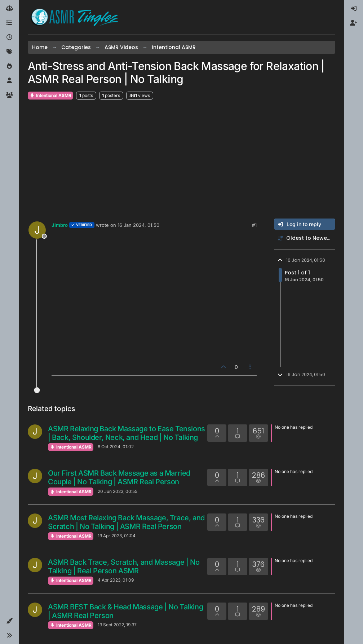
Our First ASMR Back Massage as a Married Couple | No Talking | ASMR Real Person (119, 477)
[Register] (354, 23)
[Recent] (9, 38)
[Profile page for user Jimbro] (37, 230)
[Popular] (9, 66)
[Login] (354, 9)
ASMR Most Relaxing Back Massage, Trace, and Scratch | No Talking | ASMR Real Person (126, 522)
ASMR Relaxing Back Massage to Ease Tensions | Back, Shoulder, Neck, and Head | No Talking (127, 433)
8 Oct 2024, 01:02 (116, 447)
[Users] (9, 81)
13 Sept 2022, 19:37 (117, 625)
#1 (254, 225)
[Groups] (9, 95)
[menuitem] (354, 9)
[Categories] (9, 23)
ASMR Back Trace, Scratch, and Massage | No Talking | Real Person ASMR (124, 566)
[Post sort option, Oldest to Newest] (305, 238)
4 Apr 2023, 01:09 (116, 580)
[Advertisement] (181, 159)
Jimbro (60, 225)
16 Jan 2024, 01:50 (138, 225)
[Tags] (9, 52)
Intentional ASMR (50, 95)
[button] (9, 621)
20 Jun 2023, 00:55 (118, 491)
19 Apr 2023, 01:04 (117, 536)
